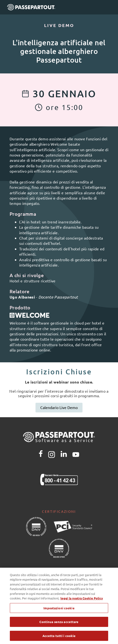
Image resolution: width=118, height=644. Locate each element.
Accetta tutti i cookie (59, 638)
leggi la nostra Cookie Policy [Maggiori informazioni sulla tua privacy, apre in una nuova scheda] (82, 601)
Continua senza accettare (59, 624)
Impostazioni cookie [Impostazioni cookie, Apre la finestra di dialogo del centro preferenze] (59, 610)
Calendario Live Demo (59, 407)
